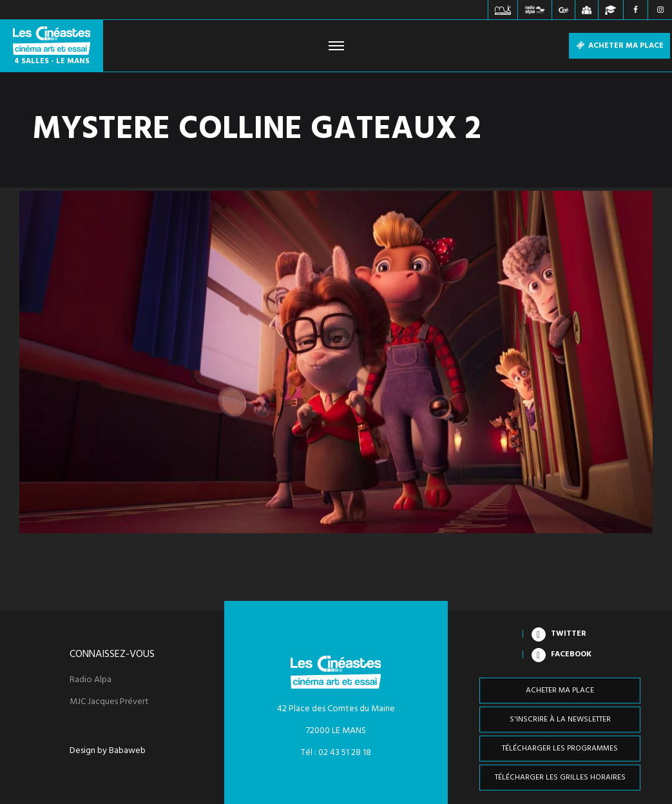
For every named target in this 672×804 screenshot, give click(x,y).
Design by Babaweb (108, 751)
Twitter (569, 634)
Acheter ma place (619, 46)
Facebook (571, 654)
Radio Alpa (91, 680)
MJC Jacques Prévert (109, 702)
